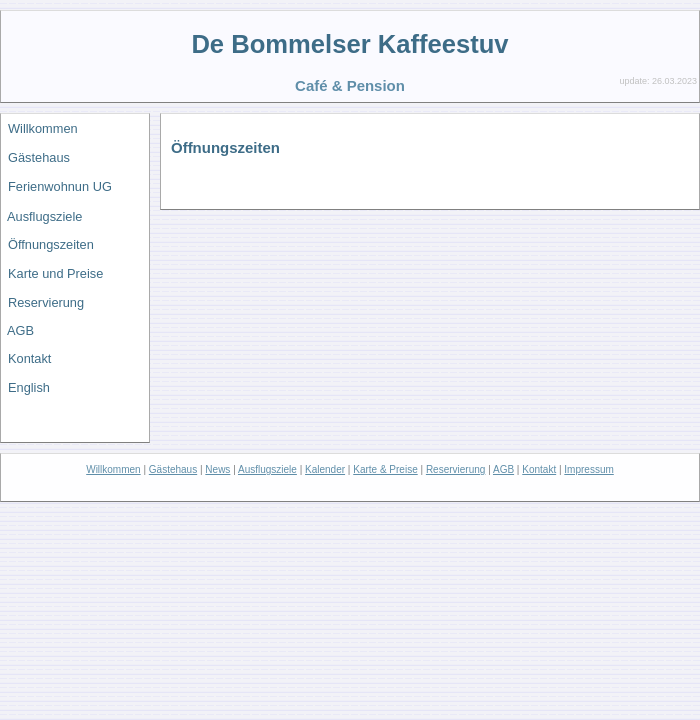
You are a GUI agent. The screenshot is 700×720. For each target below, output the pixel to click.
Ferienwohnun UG (60, 186)
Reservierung (46, 302)
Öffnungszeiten (51, 244)
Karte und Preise (55, 273)
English (29, 387)
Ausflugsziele (44, 216)
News (217, 469)
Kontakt (29, 358)
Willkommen (43, 128)
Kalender (325, 469)
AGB (20, 330)
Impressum (588, 469)
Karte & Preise (385, 469)
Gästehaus (39, 157)
